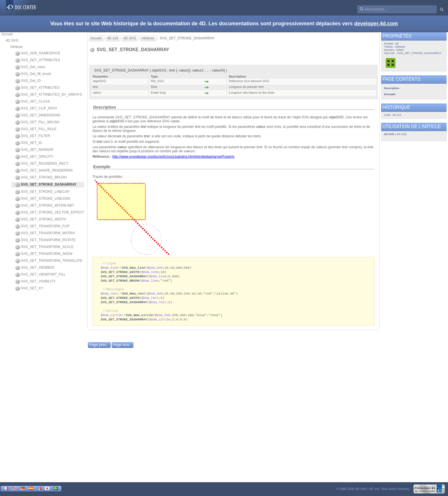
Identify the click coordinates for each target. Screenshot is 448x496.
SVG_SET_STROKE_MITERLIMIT (45, 206)
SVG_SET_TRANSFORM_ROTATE (46, 240)
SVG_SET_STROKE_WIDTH (40, 220)
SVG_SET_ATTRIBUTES (37, 88)
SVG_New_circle (139, 319)
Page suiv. (122, 349)
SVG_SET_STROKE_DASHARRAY (124, 277)
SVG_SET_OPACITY (34, 157)
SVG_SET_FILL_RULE (36, 129)
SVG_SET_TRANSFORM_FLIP (42, 226)
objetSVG (336, 117)
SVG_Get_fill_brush (33, 74)
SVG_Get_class (30, 67)
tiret (144, 127)
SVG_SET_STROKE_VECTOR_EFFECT (50, 213)
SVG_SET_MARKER (34, 150)
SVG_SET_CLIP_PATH (36, 109)
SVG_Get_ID (28, 81)
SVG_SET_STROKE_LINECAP (42, 192)
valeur (261, 127)
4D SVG (12, 41)
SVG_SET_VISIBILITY (35, 282)
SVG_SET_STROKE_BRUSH (41, 178)
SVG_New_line (134, 268)
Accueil (7, 34)
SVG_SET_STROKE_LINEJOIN (43, 199)
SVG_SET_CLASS (32, 102)
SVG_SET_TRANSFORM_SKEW (44, 254)
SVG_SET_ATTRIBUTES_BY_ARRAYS (49, 95)
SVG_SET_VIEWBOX (35, 268)
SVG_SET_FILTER (33, 136)
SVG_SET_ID (29, 143)
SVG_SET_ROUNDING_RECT (42, 164)
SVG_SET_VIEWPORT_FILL (40, 275)
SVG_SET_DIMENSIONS (38, 116)
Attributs (16, 47)
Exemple (102, 167)
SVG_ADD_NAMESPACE (38, 53)
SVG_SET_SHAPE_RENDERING (44, 171)
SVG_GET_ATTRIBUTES (38, 60)
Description (105, 107)
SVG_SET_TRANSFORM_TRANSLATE (49, 261)
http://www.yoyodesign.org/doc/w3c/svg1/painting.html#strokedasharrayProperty (173, 157)
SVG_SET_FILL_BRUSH (37, 122)
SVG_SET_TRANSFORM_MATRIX (45, 233)
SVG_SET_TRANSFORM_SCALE (44, 247)
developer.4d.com (376, 24)
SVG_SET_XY (29, 289)
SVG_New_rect (134, 296)
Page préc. (98, 349)
